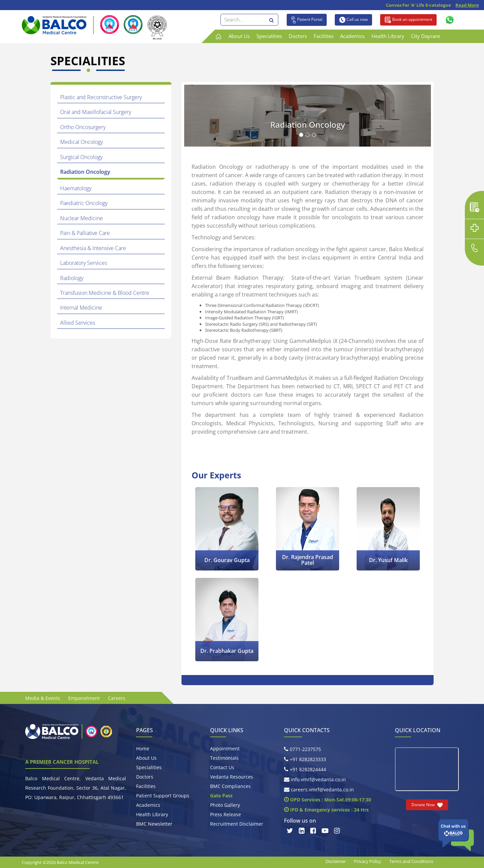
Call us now (353, 20)
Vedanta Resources (232, 777)
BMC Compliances (230, 786)
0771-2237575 (302, 749)
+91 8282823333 (305, 759)
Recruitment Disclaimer (237, 824)
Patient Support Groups (163, 796)
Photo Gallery (225, 805)
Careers (117, 698)
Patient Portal (307, 20)
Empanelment (84, 698)
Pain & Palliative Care (85, 228)
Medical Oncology (82, 140)
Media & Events (43, 698)
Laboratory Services (84, 257)
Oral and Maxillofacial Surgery (96, 111)
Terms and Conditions (411, 861)
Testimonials (224, 758)
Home (143, 748)
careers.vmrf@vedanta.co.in (319, 790)
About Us (239, 36)
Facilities (324, 36)
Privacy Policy (368, 861)
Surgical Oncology (82, 154)
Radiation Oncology (86, 169)
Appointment (225, 748)
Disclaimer (336, 861)
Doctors (298, 36)
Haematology (76, 185)
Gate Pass (221, 796)
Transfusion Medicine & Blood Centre (105, 285)
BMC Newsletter (154, 824)
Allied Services (78, 314)
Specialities (269, 36)
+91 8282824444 (305, 769)
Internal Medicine (82, 300)
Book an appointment (408, 20)
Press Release (226, 814)
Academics (352, 36)
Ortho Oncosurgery (83, 126)
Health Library (388, 36)
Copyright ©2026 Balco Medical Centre (60, 862)
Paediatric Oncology (84, 199)
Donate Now (427, 805)
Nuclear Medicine (82, 213)
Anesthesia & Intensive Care (93, 242)
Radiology (72, 271)
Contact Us (222, 767)
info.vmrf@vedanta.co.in (315, 779)
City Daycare (426, 36)
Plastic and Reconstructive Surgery (101, 97)
